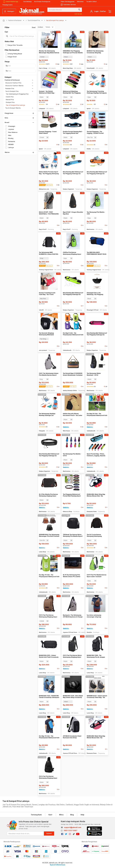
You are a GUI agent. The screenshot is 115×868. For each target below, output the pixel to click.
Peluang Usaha (7, 5)
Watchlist (80, 2)
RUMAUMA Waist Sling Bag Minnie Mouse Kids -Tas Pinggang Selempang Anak (96, 737)
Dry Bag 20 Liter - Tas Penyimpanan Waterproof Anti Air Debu (97, 414)
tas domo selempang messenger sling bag (94, 616)
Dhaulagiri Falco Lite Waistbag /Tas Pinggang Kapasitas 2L (95, 294)
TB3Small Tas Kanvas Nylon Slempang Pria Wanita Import (73, 535)
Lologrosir (42, 108)
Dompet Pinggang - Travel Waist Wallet (48, 132)
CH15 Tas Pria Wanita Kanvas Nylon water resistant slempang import (97, 576)
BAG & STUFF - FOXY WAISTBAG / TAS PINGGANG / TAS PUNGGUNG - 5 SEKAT (49, 213)
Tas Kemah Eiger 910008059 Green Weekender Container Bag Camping (73, 374)
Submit (49, 833)
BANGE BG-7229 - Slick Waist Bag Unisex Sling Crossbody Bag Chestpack (73, 697)
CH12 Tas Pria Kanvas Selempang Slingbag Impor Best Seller (48, 616)
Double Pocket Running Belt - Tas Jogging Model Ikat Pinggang (73, 132)
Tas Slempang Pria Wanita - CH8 (96, 213)
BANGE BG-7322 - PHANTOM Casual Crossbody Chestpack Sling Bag (49, 697)
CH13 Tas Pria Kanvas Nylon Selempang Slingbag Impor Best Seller (72, 656)
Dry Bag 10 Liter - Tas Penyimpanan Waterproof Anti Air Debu (49, 737)
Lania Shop (42, 552)
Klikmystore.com (44, 189)
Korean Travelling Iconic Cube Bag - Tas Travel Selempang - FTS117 (47, 294)
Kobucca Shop (67, 511)
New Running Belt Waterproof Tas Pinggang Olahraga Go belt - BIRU (73, 173)
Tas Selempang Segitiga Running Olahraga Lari (47, 414)
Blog (72, 815)
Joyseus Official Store (70, 632)
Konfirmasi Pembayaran (42, 2)
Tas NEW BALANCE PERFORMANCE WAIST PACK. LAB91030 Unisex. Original (97, 253)
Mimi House (66, 431)
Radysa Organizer (68, 189)
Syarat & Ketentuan (58, 865)
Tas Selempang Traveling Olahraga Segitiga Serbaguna (97, 92)
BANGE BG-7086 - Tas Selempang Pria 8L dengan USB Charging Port (96, 656)
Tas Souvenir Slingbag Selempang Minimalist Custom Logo (46, 334)
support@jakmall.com (73, 827)
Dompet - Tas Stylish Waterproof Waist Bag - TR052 (47, 92)
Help (82, 815)
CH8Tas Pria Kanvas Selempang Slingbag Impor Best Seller (72, 253)
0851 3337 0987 (71, 830)
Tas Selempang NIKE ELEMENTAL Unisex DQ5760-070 (49, 253)
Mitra (61, 815)
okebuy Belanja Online (70, 391)
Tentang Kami (36, 815)
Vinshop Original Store (46, 270)
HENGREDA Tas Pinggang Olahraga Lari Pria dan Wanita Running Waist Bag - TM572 (73, 52)
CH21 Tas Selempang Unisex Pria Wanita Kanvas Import (49, 374)
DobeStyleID (91, 68)
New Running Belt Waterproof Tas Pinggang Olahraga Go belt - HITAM (49, 455)
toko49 (41, 310)
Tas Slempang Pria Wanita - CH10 (72, 455)
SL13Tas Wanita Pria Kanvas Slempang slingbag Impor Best (48, 495)
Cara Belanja (27, 2)
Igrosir (89, 108)
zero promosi (43, 350)
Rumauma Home (92, 511)
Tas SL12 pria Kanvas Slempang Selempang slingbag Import (94, 535)
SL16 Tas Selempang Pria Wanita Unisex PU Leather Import (72, 576)
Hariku (89, 149)
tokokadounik (67, 350)
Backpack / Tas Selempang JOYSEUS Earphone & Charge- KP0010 (73, 616)
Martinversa (91, 229)
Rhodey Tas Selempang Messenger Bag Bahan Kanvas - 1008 (49, 52)
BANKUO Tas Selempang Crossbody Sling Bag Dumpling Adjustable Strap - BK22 (96, 52)
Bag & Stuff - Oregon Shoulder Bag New (73, 213)
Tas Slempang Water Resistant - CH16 (94, 374)
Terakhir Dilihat (91, 2)
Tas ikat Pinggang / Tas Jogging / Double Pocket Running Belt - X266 (95, 132)
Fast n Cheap (43, 68)
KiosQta (89, 632)
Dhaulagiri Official (93, 310)
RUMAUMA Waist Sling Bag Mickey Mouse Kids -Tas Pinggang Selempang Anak (96, 495)
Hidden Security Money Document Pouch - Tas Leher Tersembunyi (73, 414)
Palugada (42, 431)
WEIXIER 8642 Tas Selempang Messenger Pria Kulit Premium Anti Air (49, 535)
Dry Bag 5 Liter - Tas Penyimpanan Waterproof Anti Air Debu (73, 334)
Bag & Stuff (43, 229)
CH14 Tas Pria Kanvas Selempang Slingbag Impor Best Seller (48, 777)
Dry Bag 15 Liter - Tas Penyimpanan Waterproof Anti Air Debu (49, 576)
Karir (50, 815)
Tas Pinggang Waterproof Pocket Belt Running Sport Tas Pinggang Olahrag (72, 495)
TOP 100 (78, 14)
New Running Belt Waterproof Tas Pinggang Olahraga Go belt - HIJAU (73, 294)
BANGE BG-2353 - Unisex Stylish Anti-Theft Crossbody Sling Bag (49, 656)
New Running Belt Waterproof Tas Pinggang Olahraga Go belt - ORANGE (97, 173)
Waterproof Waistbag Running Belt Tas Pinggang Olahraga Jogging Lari (72, 92)
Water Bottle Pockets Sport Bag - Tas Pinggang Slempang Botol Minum (49, 173)
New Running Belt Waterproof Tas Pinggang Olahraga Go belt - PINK (97, 334)
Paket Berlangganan (68, 2)
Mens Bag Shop (68, 68)
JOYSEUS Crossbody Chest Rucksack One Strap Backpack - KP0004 (72, 737)
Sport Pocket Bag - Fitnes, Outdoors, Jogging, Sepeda (96, 455)
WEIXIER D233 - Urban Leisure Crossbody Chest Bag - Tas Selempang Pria (97, 697)
